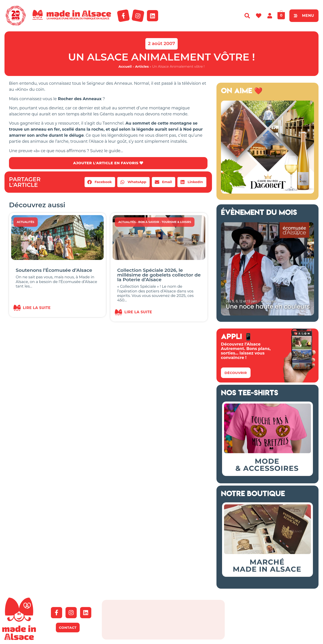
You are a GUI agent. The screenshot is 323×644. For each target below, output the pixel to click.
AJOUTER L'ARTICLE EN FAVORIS (108, 163)
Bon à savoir (149, 222)
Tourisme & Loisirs (176, 222)
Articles (142, 66)
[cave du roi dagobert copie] (267, 192)
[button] (100, 182)
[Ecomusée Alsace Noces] (267, 314)
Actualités (26, 222)
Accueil (125, 66)
